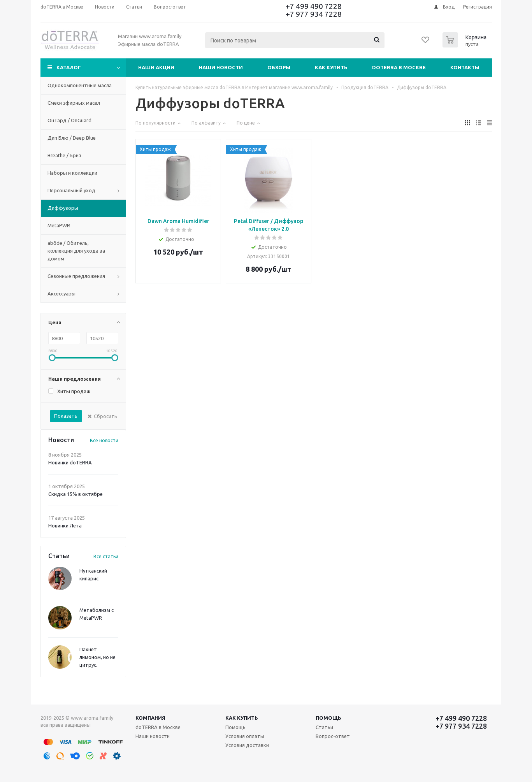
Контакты (465, 67)
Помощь (328, 718)
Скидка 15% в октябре (75, 494)
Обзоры (279, 67)
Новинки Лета (65, 525)
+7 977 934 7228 (314, 14)
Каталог (69, 67)
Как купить (331, 67)
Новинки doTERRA (70, 462)
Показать (66, 416)
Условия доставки (247, 745)
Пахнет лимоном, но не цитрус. (97, 657)
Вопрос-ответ (333, 736)
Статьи (324, 727)
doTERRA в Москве (399, 67)
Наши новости (221, 67)
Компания (150, 718)
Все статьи (106, 556)
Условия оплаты (245, 736)
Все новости (104, 440)
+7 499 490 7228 (314, 6)
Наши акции (156, 67)
